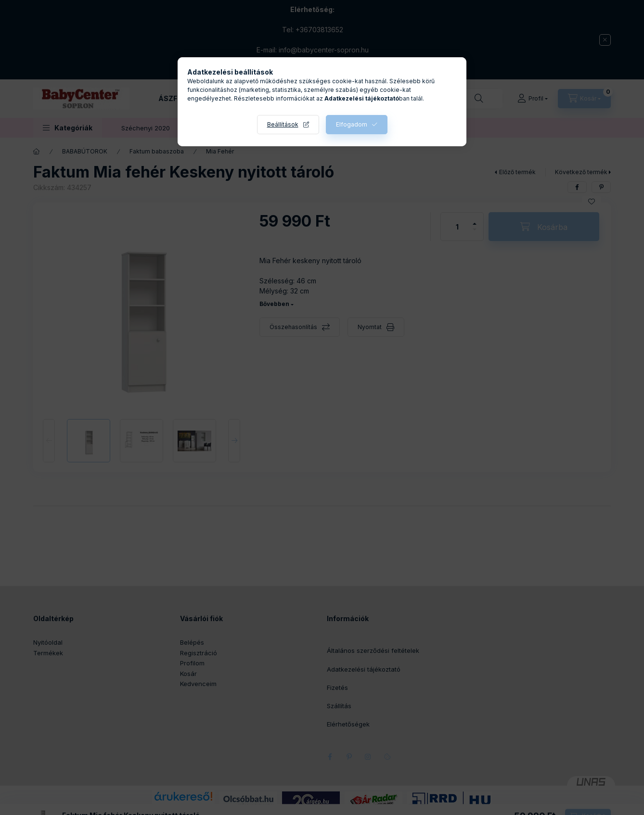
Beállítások (283, 124)
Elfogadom (352, 124)
